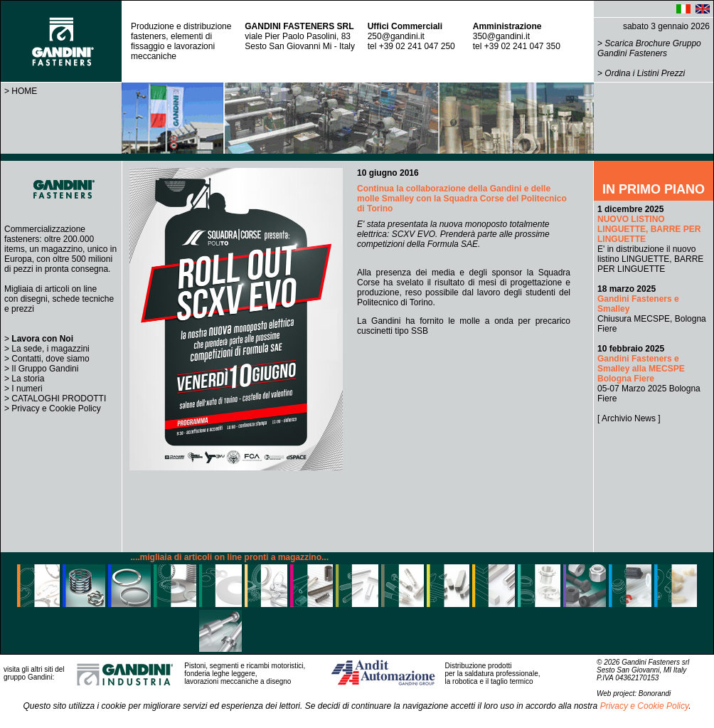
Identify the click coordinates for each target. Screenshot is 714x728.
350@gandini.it (501, 36)
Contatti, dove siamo (50, 359)
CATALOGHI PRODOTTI (59, 399)
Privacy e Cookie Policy (56, 408)
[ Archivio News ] (629, 418)
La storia (28, 379)
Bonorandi (655, 693)
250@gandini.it (396, 36)
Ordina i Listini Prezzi (645, 73)
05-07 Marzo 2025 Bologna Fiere (649, 374)
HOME (24, 91)
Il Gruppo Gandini (45, 369)
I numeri (27, 389)
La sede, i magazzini (50, 349)
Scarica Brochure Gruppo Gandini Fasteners (649, 48)
